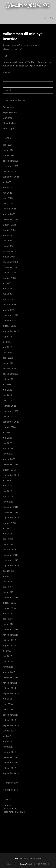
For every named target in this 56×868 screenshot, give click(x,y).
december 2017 (11, 555)
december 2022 (11, 315)
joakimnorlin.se (11, 49)
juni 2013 (7, 741)
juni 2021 (7, 390)
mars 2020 (8, 454)
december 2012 (11, 757)
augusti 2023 (9, 278)
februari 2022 (9, 368)
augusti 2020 (9, 427)
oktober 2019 (9, 470)
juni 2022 (7, 347)
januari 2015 (9, 672)
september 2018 (11, 518)
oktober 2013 (9, 720)
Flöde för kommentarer (14, 812)
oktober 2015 (9, 640)
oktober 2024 (9, 225)
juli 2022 (7, 342)
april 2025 (8, 198)
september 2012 (11, 773)
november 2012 (11, 763)
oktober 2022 (9, 326)
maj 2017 (7, 581)
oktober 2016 (9, 603)
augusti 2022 (9, 336)
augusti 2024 (9, 230)
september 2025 (11, 177)
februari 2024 (9, 251)
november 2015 (11, 635)
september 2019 (11, 475)
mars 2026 (8, 150)
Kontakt (39, 858)
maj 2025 (7, 193)
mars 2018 (8, 544)
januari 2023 (9, 310)
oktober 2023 (9, 273)
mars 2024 (8, 246)
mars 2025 (8, 203)
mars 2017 (8, 592)
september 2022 (11, 331)
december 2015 (11, 630)
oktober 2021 (9, 379)
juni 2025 (7, 187)
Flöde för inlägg (11, 809)
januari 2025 (9, 214)
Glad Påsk (8, 118)
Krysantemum (10, 112)
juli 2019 (7, 480)
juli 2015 (7, 651)
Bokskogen (8, 107)
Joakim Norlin (11, 45)
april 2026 (8, 145)
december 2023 (11, 262)
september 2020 (11, 422)
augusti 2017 (9, 571)
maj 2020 (7, 443)
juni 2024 (7, 235)
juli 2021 (7, 384)
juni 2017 (7, 576)
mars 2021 (8, 400)
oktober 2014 (9, 688)
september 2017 (11, 566)
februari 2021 (9, 406)
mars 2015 (8, 667)
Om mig (23, 858)
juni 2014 (7, 699)
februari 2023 (9, 305)
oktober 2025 (9, 171)
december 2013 (11, 715)
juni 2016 (7, 613)
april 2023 (8, 299)
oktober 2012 (9, 768)
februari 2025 (9, 209)
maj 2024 (7, 241)
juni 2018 (7, 534)
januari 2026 (9, 155)
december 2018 (11, 507)
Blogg (31, 858)
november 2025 (11, 166)
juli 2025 (7, 182)
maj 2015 (7, 656)
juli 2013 (7, 736)
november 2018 (11, 512)
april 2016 (8, 619)
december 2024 (11, 219)
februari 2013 (9, 752)
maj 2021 (7, 395)
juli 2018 (7, 528)
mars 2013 (8, 747)
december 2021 (11, 374)
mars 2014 (8, 709)
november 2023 (11, 267)
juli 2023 (7, 283)
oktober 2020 (9, 416)
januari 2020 (9, 459)
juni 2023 (7, 289)
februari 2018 (9, 550)
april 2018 (8, 539)
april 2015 (8, 661)
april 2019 (8, 496)
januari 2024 (9, 257)
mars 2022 (8, 363)
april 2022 (8, 358)
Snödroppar (9, 128)
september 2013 (11, 725)
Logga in (7, 805)
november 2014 (11, 683)
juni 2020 (7, 438)
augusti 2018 (9, 523)
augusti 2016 (9, 608)
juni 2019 (7, 486)
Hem (16, 858)
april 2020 (8, 448)
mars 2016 (8, 624)
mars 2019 (8, 502)
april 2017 (8, 587)
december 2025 (11, 161)
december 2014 (11, 677)
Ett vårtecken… (11, 123)
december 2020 (11, 411)
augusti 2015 (9, 645)
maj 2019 (7, 491)
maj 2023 (7, 294)
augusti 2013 (9, 731)
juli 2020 (7, 432)
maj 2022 (7, 353)
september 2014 (11, 693)
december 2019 (11, 464)
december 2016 (11, 598)
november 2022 (11, 321)
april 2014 (8, 704)
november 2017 (11, 560)
